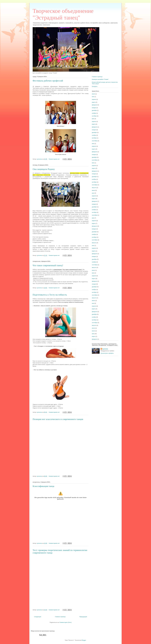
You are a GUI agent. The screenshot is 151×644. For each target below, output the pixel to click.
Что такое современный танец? (48, 265)
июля (93, 328)
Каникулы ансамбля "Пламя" (100, 79)
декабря (94, 110)
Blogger (84, 640)
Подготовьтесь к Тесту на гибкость (50, 295)
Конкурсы (95, 86)
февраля (94, 105)
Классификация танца (43, 486)
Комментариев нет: (55, 159)
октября (94, 116)
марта (94, 102)
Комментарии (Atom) (66, 622)
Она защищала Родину (44, 169)
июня (93, 94)
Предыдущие (83, 617)
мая (93, 97)
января (94, 108)
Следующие (38, 617)
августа (94, 188)
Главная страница (60, 617)
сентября (95, 141)
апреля (94, 99)
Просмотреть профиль (107, 353)
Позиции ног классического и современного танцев (58, 419)
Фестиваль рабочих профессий (48, 81)
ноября (94, 113)
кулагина (105, 349)
